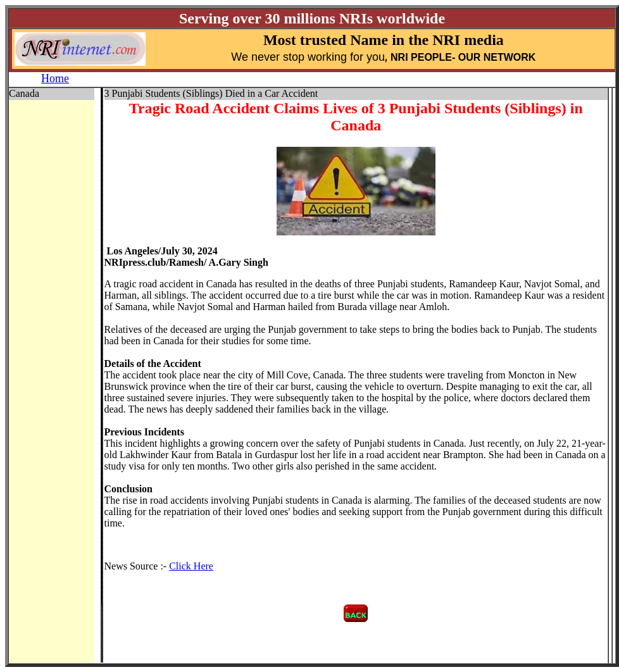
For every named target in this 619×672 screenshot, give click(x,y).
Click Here (191, 566)
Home (55, 78)
